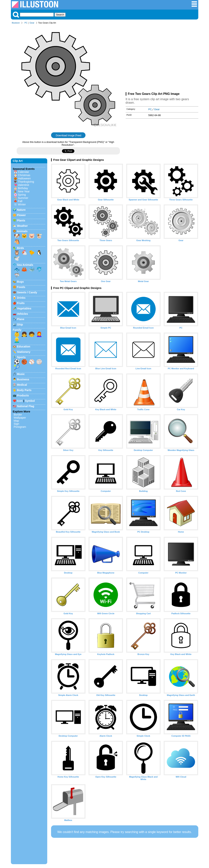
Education (24, 347)
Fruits (21, 303)
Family (17, 330)
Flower (21, 215)
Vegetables (24, 308)
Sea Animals (25, 265)
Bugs (20, 282)
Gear (32, 23)
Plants (21, 220)
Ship (20, 325)
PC (26, 23)
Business (23, 379)
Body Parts (24, 390)
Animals (22, 231)
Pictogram (20, 427)
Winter (22, 204)
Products (23, 395)
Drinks (21, 298)
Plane (21, 319)
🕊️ (17, 258)
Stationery (24, 352)
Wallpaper (20, 418)
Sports (21, 357)
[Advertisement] (162, 59)
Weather (22, 226)
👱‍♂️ (17, 340)
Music (21, 374)
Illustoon (16, 23)
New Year (24, 191)
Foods (21, 287)
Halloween (24, 178)
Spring (22, 195)
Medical (22, 385)
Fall (20, 201)
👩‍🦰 (39, 334)
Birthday (23, 188)
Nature (21, 210)
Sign (17, 424)
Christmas (24, 175)
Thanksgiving (26, 182)
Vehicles (23, 314)
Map (16, 421)
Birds (21, 248)
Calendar (24, 172)
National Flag (26, 406)
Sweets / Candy (27, 292)
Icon (20, 401)
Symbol (30, 401)
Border (18, 415)
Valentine (24, 185)
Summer (23, 198)
